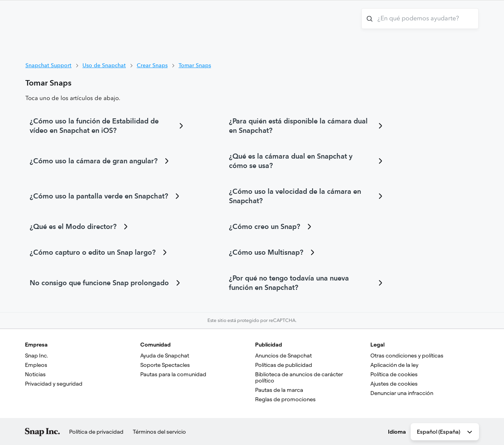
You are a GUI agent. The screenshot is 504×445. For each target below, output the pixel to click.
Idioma (397, 432)
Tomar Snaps (195, 65)
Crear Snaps (152, 65)
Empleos (36, 365)
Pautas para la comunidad (173, 374)
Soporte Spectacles (165, 365)
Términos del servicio (159, 432)
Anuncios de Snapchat (283, 356)
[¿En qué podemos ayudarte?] (420, 19)
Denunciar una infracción (402, 393)
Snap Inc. (37, 356)
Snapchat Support (48, 65)
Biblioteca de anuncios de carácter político (300, 377)
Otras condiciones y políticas (407, 356)
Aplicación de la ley (394, 365)
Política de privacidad (96, 432)
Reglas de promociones (285, 399)
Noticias (35, 374)
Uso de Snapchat (104, 65)
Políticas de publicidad (284, 365)
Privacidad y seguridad (54, 384)
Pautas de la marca (279, 390)
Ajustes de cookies (394, 384)
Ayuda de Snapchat (165, 356)
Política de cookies (394, 374)
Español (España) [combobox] (445, 432)
